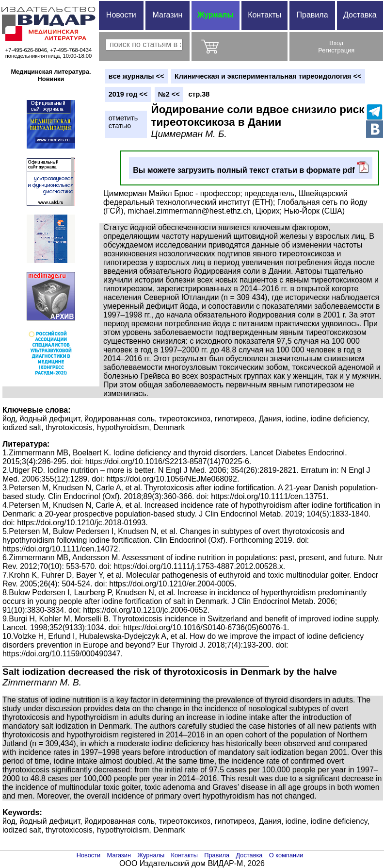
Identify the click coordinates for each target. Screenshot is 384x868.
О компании (286, 855)
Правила (312, 15)
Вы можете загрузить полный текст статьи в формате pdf (251, 168)
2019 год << (128, 94)
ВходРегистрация (336, 47)
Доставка (360, 15)
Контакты (264, 15)
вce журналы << (136, 76)
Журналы (216, 15)
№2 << (169, 94)
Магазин (168, 15)
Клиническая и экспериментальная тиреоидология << (268, 76)
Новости (121, 15)
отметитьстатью (123, 122)
